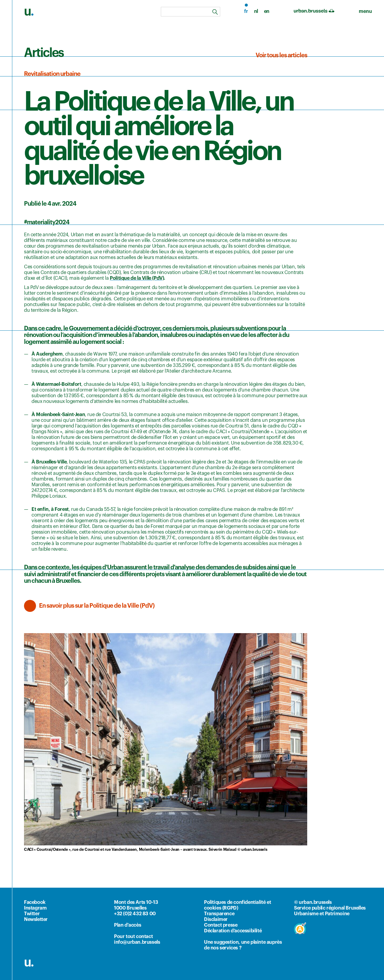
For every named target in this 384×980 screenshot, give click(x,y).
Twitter (32, 914)
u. (29, 962)
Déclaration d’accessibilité (233, 931)
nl (256, 11)
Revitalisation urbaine (52, 74)
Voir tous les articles (281, 55)
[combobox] (190, 12)
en (267, 11)
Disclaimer (216, 919)
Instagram (35, 908)
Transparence (219, 914)
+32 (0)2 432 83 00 (135, 914)
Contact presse (221, 925)
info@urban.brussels (137, 942)
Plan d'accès (127, 925)
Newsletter (36, 919)
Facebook (35, 902)
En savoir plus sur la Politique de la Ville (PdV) (97, 606)
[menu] (365, 12)
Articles (44, 53)
